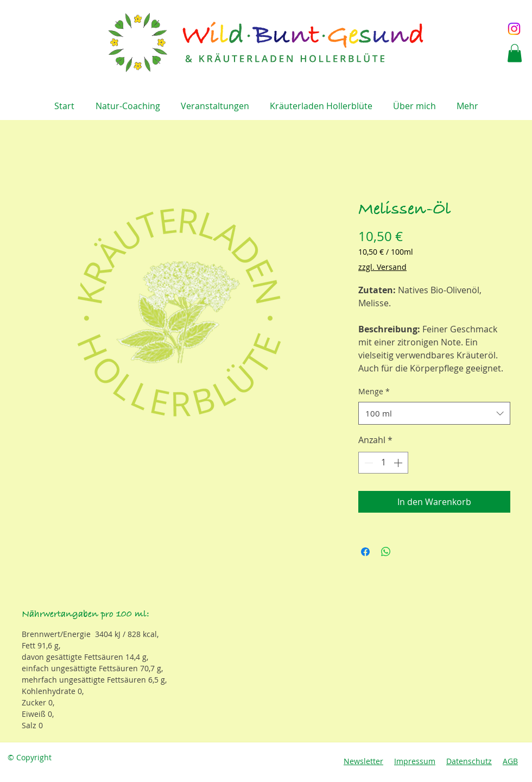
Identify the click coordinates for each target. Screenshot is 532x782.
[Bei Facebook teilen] (365, 552)
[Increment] (399, 463)
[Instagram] (514, 29)
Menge (374, 391)
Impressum (415, 761)
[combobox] (434, 413)
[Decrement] (368, 463)
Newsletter (363, 761)
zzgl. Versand (382, 267)
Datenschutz (469, 761)
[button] (515, 53)
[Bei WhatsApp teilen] (386, 552)
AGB (510, 761)
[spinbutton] (383, 463)
